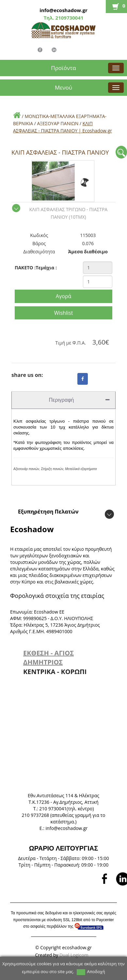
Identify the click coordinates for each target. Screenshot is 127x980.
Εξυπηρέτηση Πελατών (48, 512)
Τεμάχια (46, 268)
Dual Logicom (74, 955)
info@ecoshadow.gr (63, 10)
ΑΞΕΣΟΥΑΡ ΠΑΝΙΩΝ (58, 123)
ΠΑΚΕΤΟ (25, 268)
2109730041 (69, 18)
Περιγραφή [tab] (79, 400)
